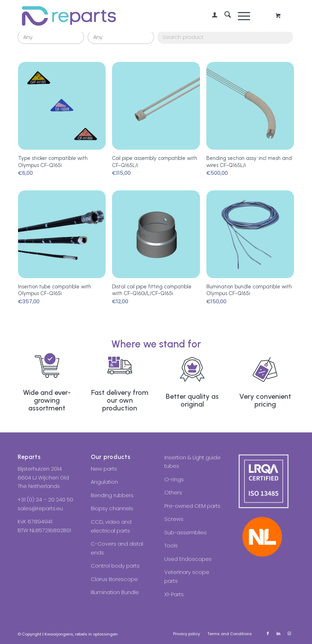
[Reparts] (69, 16)
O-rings (174, 479)
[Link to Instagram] (289, 633)
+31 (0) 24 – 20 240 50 (45, 499)
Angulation (104, 482)
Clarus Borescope (114, 579)
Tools (171, 545)
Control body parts (115, 566)
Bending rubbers (112, 495)
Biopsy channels (112, 508)
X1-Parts (174, 594)
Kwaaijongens (59, 634)
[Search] (224, 16)
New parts (104, 469)
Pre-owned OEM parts (192, 506)
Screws (174, 519)
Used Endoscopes (188, 559)
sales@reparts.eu (40, 508)
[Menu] (240, 16)
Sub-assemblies (186, 532)
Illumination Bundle (115, 592)
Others (173, 492)
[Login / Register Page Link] (211, 16)
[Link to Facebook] (268, 633)
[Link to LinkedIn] (278, 633)
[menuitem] (211, 16)
